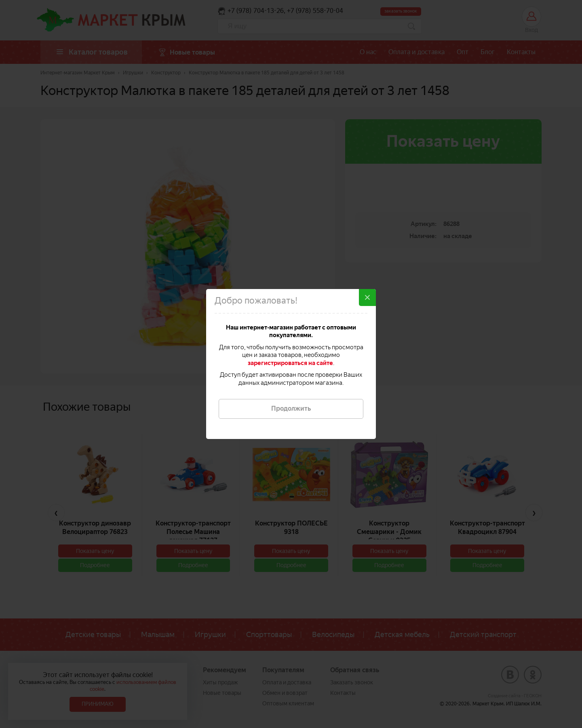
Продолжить (291, 408)
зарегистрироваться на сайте (290, 363)
